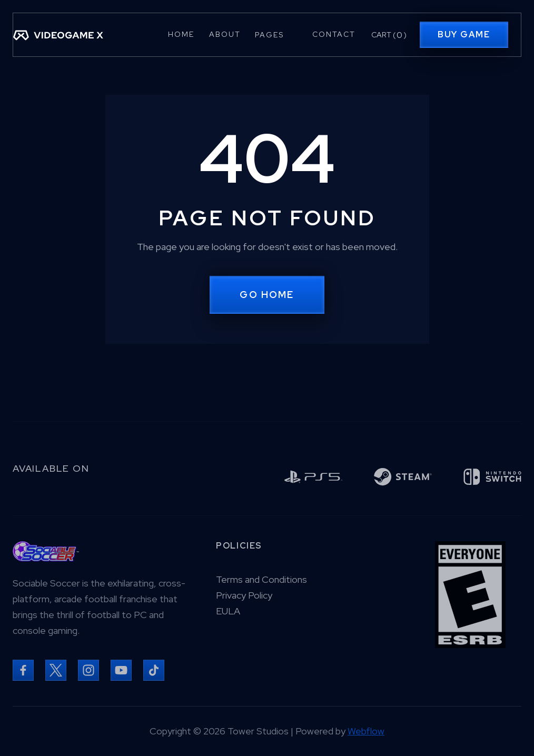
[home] (58, 35)
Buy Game (464, 34)
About (225, 34)
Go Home (267, 295)
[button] (276, 35)
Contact (334, 34)
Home (181, 34)
